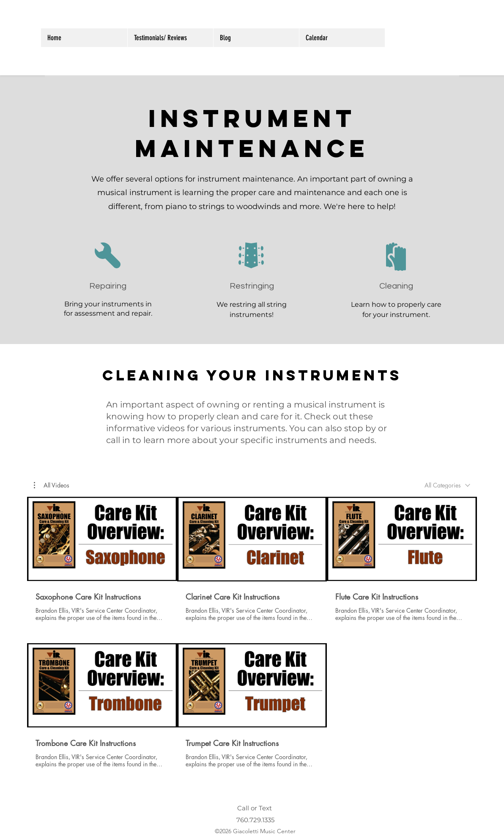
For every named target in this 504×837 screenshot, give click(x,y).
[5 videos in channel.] (252, 633)
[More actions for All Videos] (52, 485)
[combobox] (447, 485)
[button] (52, 485)
